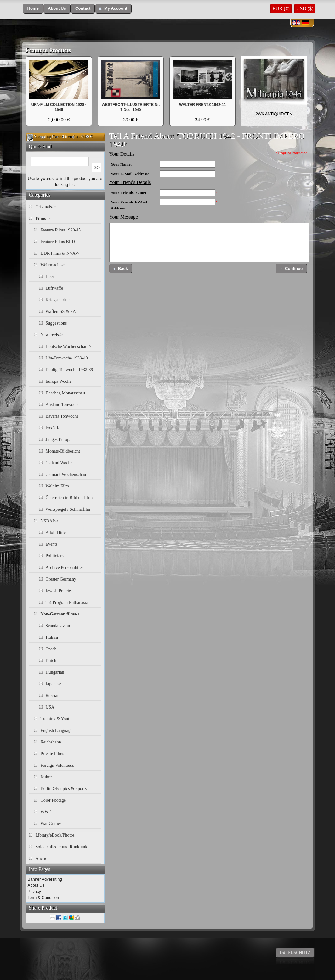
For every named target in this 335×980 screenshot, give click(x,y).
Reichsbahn (51, 742)
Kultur (46, 777)
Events (52, 544)
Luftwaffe (54, 288)
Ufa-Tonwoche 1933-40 (67, 358)
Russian (53, 696)
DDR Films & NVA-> (60, 253)
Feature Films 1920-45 (61, 230)
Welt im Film (57, 486)
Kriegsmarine (58, 300)
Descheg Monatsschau (65, 393)
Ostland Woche (59, 463)
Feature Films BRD (58, 242)
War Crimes (51, 824)
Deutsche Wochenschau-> (68, 346)
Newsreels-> (52, 335)
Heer (50, 277)
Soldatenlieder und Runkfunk (62, 847)
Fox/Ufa (53, 428)
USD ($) (305, 9)
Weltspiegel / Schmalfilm (68, 509)
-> (43, 218)
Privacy (34, 891)
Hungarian (55, 672)
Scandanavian (58, 626)
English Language (57, 730)
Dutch (51, 661)
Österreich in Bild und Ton (69, 498)
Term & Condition (43, 897)
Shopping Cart (47, 137)
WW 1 (46, 812)
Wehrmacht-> (53, 265)
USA (50, 707)
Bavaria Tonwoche (62, 416)
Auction (43, 858)
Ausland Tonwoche (63, 405)
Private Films (52, 754)
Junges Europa (59, 440)
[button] (33, 9)
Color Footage (53, 800)
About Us (36, 885)
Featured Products (48, 50)
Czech (51, 649)
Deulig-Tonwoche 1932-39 (69, 370)
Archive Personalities (65, 568)
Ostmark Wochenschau (66, 474)
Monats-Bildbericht (63, 451)
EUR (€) (281, 9)
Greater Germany (61, 579)
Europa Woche (59, 381)
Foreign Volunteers (57, 765)
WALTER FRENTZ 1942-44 (202, 105)
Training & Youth (56, 719)
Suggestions (56, 323)
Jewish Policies (59, 591)
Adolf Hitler (57, 533)
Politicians (55, 556)
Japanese (54, 684)
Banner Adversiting (45, 879)
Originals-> (46, 207)
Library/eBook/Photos (55, 835)
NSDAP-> (50, 521)
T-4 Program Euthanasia (67, 602)
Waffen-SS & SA (61, 312)
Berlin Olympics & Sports (64, 789)
